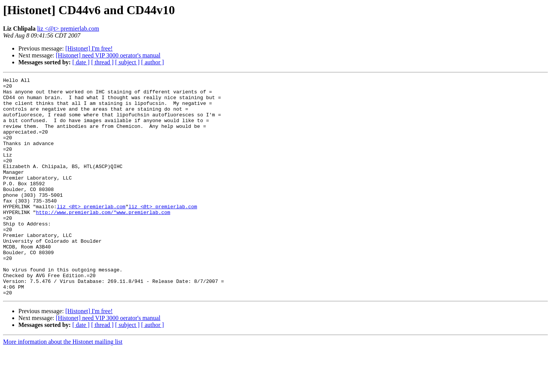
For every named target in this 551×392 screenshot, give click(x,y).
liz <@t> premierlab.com (68, 29)
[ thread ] (102, 62)
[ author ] (153, 62)
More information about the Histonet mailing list (63, 385)
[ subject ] (127, 62)
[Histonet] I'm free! (89, 48)
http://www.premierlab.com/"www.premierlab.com (103, 240)
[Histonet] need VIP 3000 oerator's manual (108, 55)
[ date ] (81, 62)
